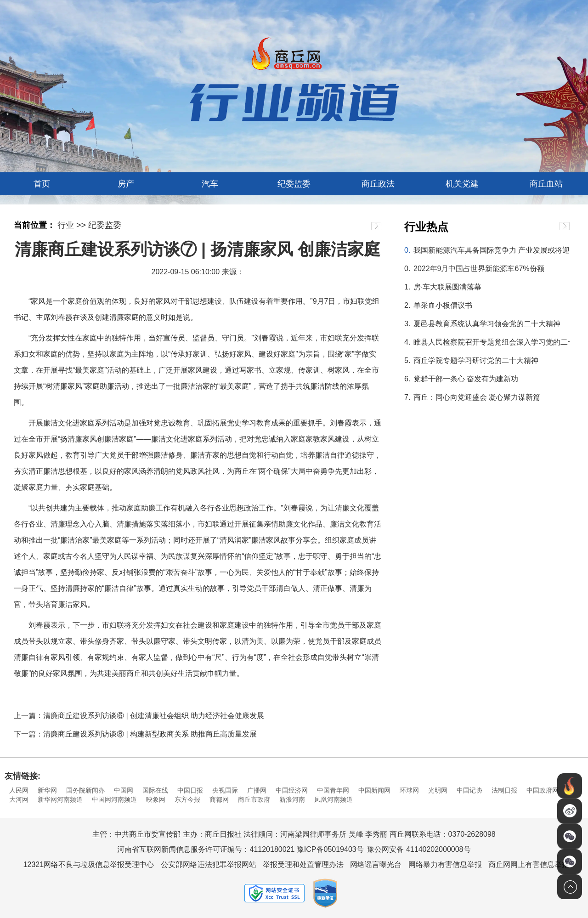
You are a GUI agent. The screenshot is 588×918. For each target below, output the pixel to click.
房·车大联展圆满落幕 (447, 287)
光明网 (438, 790)
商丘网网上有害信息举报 (529, 864)
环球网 (409, 790)
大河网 (19, 799)
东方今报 (187, 799)
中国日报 (190, 790)
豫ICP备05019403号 (330, 849)
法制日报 (504, 790)
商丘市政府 (254, 799)
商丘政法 (378, 184)
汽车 (210, 184)
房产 (126, 184)
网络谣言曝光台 (376, 864)
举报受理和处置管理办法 (303, 864)
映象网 (156, 799)
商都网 (219, 799)
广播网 (257, 790)
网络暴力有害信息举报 (445, 864)
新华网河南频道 (60, 799)
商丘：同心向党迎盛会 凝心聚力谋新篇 (477, 397)
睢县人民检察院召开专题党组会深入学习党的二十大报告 (492, 342)
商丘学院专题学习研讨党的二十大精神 (476, 360)
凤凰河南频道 (334, 799)
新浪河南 (292, 799)
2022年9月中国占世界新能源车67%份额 (479, 269)
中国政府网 (543, 790)
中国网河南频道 (114, 799)
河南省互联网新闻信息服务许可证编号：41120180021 (206, 849)
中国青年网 (333, 790)
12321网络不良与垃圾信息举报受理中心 (89, 864)
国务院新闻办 (85, 790)
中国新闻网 (374, 790)
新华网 (47, 790)
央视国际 (225, 790)
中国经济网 (292, 790)
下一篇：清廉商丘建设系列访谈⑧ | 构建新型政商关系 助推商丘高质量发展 (136, 734)
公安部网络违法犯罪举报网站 (209, 864)
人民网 (19, 790)
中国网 (124, 790)
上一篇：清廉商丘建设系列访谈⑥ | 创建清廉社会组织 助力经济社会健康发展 (139, 716)
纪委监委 (294, 184)
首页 (42, 184)
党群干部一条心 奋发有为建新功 (466, 379)
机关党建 (462, 184)
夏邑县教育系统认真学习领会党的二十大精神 (487, 324)
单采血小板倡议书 (443, 305)
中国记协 (469, 790)
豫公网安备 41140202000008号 (419, 849)
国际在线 (155, 790)
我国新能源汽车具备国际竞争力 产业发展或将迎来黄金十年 (492, 250)
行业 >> (72, 225)
